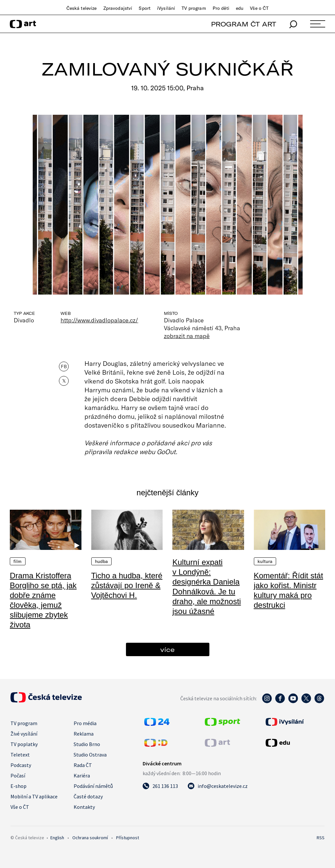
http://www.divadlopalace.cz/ (99, 320)
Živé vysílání (24, 734)
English (57, 838)
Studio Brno (87, 744)
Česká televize (82, 8)
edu (240, 8)
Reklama (84, 734)
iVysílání (166, 8)
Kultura (265, 561)
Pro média (85, 723)
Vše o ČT (259, 8)
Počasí (18, 775)
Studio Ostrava (90, 755)
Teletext (20, 755)
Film (18, 561)
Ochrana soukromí (90, 838)
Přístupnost (128, 838)
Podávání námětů (93, 786)
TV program (194, 8)
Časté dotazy (88, 796)
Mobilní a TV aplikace (34, 796)
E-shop (18, 786)
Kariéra (82, 775)
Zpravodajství (118, 8)
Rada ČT (83, 765)
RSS (321, 838)
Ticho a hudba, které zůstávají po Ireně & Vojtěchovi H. (127, 585)
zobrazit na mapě (187, 336)
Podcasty (21, 765)
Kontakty (84, 807)
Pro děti (221, 8)
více (167, 649)
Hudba (102, 561)
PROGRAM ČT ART (244, 24)
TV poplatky (24, 744)
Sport (145, 8)
